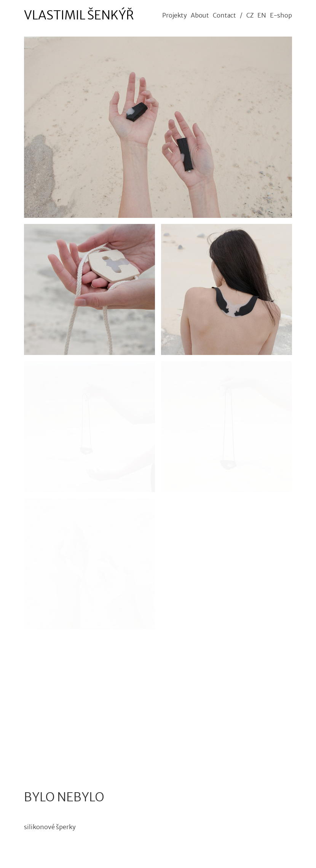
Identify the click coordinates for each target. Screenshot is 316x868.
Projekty (175, 15)
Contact (224, 15)
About (200, 15)
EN (262, 15)
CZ (250, 15)
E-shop (281, 15)
